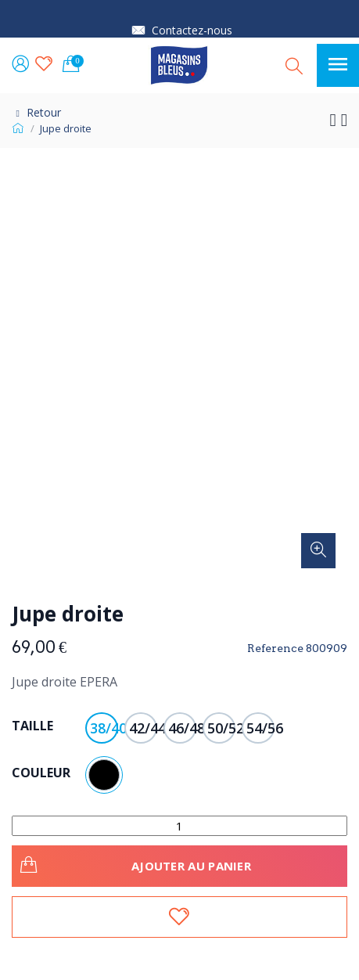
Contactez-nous (192, 30)
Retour (36, 112)
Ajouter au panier (133, 863)
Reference (275, 648)
